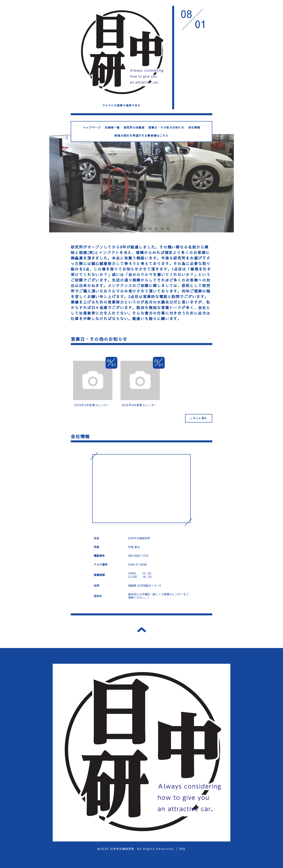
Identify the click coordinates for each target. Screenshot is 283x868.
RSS (182, 849)
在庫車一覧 (112, 127)
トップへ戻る (142, 630)
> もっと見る (199, 418)
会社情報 (194, 127)
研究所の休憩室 (134, 127)
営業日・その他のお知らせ (166, 127)
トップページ (92, 127)
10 (168, 229)
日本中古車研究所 (122, 849)
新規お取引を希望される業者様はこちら (141, 135)
